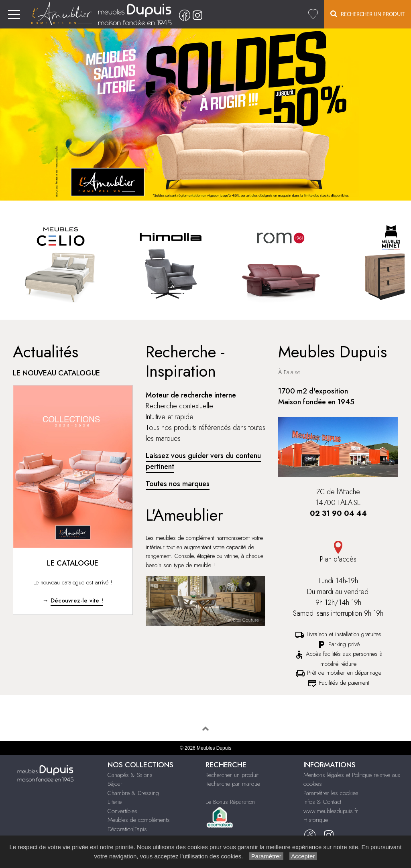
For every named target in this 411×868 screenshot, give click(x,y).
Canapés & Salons (130, 775)
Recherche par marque (233, 784)
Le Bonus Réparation (230, 802)
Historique (316, 820)
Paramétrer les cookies (331, 793)
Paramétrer (266, 856)
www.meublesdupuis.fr (331, 811)
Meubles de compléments (139, 820)
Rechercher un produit (232, 775)
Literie (115, 802)
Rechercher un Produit (367, 14)
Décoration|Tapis (127, 829)
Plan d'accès (338, 553)
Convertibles (122, 811)
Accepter (303, 856)
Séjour (115, 784)
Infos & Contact (322, 802)
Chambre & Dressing (133, 793)
